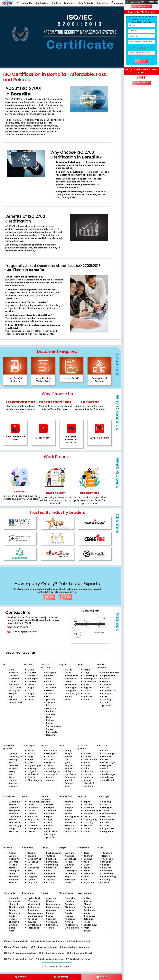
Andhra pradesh (107, 704)
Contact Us (102, 3)
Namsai (13, 780)
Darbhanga (90, 682)
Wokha (31, 874)
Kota (86, 862)
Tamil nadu (12, 929)
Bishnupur (89, 808)
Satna (49, 822)
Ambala (51, 714)
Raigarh (32, 771)
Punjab (69, 883)
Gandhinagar (72, 693)
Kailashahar (53, 907)
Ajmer (87, 868)
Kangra (88, 780)
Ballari (12, 820)
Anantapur (108, 699)
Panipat (50, 711)
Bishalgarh (52, 925)
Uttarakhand (72, 928)
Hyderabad (34, 898)
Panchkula (52, 732)
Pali (86, 880)
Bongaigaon (53, 771)
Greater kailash (32, 674)
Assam (50, 780)
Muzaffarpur (90, 676)
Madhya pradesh (51, 836)
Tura (105, 805)
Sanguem (70, 783)
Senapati (89, 814)
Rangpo (107, 865)
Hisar (49, 717)
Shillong (107, 802)
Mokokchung (34, 859)
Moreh (87, 828)
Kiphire (31, 880)
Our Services (42, 3)
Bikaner (88, 865)
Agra (12, 696)
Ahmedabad (72, 676)
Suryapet (32, 922)
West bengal (88, 929)
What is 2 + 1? (142, 48)
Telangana (33, 928)
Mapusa (69, 765)
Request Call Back (141, 6)
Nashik (69, 811)
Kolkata (88, 898)
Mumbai (69, 802)
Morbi (68, 699)
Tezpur (50, 765)
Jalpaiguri (89, 919)
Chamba (88, 771)
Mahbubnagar (35, 916)
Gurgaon (45, 665)
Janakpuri (33, 679)
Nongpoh (107, 808)
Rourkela (51, 859)
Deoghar (107, 765)
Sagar (50, 820)
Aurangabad (72, 817)
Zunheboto (33, 868)
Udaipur (88, 859)
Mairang (107, 817)
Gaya (87, 673)
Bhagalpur (89, 679)
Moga (68, 877)
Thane (68, 814)
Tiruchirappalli (17, 907)
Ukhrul (87, 817)
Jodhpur (88, 856)
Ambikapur (33, 774)
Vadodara (71, 679)
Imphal (87, 802)
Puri (48, 871)
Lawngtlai (14, 871)
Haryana (51, 735)
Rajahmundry (109, 691)
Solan (87, 762)
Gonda (13, 682)
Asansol (88, 901)
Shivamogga (16, 825)
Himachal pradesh (89, 785)
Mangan (107, 862)
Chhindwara (53, 831)
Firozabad (14, 679)
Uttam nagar (31, 686)
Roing (12, 771)
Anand (69, 696)
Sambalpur (52, 865)
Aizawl (12, 853)
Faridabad (52, 708)
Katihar (88, 691)
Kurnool (106, 688)
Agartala (51, 898)
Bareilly (13, 699)
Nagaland (33, 883)
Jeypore (51, 880)
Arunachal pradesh (15, 785)
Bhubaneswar (54, 853)
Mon (30, 865)
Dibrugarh (52, 754)
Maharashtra (72, 831)
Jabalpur (51, 811)
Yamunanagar (54, 726)
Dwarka (32, 682)
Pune (68, 805)
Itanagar (14, 754)
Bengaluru (14, 802)
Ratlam (50, 825)
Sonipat (50, 729)
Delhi (25, 665)
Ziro (11, 762)
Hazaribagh (108, 762)
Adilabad (33, 919)
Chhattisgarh (35, 780)
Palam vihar (50, 677)
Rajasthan (89, 883)
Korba (31, 762)
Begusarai (89, 688)
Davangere (15, 817)
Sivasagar (52, 774)
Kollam (31, 811)
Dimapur (32, 856)
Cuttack (51, 856)
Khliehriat (107, 822)
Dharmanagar (54, 904)
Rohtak (50, 720)
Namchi (106, 856)
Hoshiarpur (71, 871)
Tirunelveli (14, 913)
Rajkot (68, 682)
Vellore (13, 919)
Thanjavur (14, 922)
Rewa (49, 828)
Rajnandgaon (35, 765)
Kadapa (107, 693)
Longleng (33, 877)
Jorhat (50, 757)
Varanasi (14, 685)
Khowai (50, 916)
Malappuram (34, 828)
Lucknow (14, 676)
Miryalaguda (34, 925)
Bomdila (13, 765)
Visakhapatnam (111, 673)
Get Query (66, 597)
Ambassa (51, 910)
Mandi (87, 765)
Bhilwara (88, 874)
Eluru (105, 696)
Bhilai (30, 759)
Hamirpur (89, 777)
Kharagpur (89, 916)
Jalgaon (69, 828)
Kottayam (33, 825)
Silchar (50, 759)
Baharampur (90, 925)
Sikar (86, 877)
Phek (30, 871)
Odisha (50, 883)
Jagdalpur (33, 768)
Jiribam (88, 825)
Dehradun (70, 898)
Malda (87, 913)
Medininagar (109, 774)
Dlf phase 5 (51, 698)
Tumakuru (14, 822)
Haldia (87, 922)
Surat (68, 673)
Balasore (51, 868)
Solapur (69, 820)
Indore (50, 805)
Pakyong (107, 868)
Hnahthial (14, 880)
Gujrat (68, 670)
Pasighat (14, 768)
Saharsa (88, 696)
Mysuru (13, 805)
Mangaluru (15, 811)
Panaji (68, 751)
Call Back (49, 597)
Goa (67, 786)
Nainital (69, 913)
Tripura (50, 928)
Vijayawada (109, 676)
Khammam (33, 910)
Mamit (12, 868)
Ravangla (107, 871)
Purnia (87, 685)
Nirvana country (50, 692)
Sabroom (51, 919)
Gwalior (50, 814)
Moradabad (15, 702)
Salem (12, 910)
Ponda (68, 768)
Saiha (12, 874)
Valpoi (68, 780)
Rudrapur (70, 919)
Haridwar (70, 901)
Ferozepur (70, 880)
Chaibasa (108, 777)
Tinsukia (51, 768)
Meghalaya (108, 831)
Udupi (12, 828)
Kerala (31, 831)
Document (70, 3)
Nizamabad (34, 904)
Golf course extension (51, 685)
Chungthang (109, 877)
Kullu (86, 768)
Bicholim (70, 771)
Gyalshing (108, 859)
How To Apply (86, 3)
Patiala (69, 862)
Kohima (32, 853)
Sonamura (52, 922)
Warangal (33, 901)
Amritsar (70, 856)
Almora (69, 922)
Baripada (51, 877)
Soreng (106, 880)
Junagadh (70, 691)
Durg (30, 757)
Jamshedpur (109, 754)
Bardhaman (90, 910)
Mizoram (14, 883)
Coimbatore (15, 901)
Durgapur (89, 907)
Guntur (106, 679)
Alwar (87, 871)
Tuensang (33, 862)
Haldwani (70, 910)
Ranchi (106, 751)
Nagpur (69, 808)
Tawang (13, 759)
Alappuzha (33, 820)
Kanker (31, 777)
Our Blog (56, 3)
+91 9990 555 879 (150, 2)
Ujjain (49, 817)
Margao (69, 754)
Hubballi (13, 808)
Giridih (106, 768)
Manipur (88, 831)
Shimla (87, 754)
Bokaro (106, 759)
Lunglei (13, 856)
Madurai (13, 904)
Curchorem (71, 774)
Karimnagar (34, 907)
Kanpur (13, 693)
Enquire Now (142, 83)
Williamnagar (109, 814)
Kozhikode (33, 808)
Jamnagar (71, 688)
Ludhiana (70, 853)
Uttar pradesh (14, 671)
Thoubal (88, 805)
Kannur (31, 822)
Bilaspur (32, 754)
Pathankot (71, 874)
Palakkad (33, 817)
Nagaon (51, 762)
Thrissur (32, 814)
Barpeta (51, 777)
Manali (87, 757)
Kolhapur (70, 825)
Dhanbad (107, 757)
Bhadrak (51, 874)
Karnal (50, 723)
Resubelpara (109, 820)
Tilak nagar (31, 692)
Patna (87, 670)
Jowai (105, 811)
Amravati (70, 822)
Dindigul (13, 925)
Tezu (11, 777)
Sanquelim (71, 777)
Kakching (89, 822)
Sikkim (106, 883)
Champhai (15, 859)
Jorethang (108, 874)
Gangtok (107, 853)
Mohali (69, 868)
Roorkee (69, 904)
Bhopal (50, 808)
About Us (27, 3)
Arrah (87, 693)
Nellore (106, 682)
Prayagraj (14, 691)
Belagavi (14, 814)
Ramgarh (107, 771)
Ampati (106, 825)
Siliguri (87, 904)
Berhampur (52, 862)
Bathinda (70, 865)
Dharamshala (91, 759)
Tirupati (106, 685)
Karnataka (15, 831)
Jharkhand (108, 780)
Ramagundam (35, 913)
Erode (12, 916)
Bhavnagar (71, 685)
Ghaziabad (15, 688)
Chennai (13, 898)
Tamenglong (91, 820)
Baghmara (108, 828)
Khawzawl (14, 877)
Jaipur (87, 853)
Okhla (31, 670)
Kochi (31, 805)
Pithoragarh (71, 925)
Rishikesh (70, 907)
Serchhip (14, 862)
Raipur (31, 751)
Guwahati (51, 751)
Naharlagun (15, 757)
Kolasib (13, 865)
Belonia (50, 913)
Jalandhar (71, 859)
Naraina (32, 696)
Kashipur (70, 916)
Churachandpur (92, 811)
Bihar (86, 699)
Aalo (11, 774)
